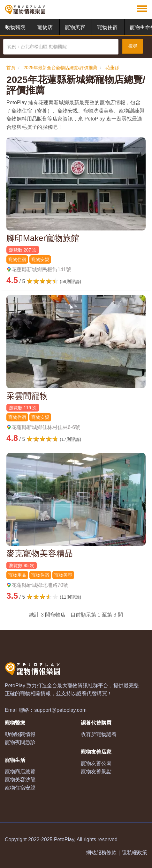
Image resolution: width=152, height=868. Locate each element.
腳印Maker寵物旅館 (43, 238)
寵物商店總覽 (20, 772)
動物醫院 (15, 27)
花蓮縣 (112, 68)
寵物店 (45, 27)
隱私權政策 (134, 853)
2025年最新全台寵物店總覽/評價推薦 (61, 68)
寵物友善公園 (96, 763)
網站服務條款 (101, 853)
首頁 (11, 68)
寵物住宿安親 (20, 788)
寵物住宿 (107, 27)
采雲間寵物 (27, 396)
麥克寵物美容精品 (40, 553)
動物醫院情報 (20, 734)
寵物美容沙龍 (20, 780)
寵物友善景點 (96, 772)
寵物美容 (75, 27)
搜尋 (133, 46)
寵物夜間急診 (20, 742)
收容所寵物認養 (99, 734)
